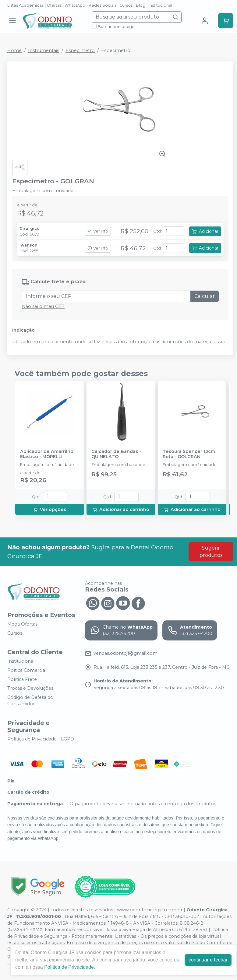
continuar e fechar (208, 960)
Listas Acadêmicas (25, 5)
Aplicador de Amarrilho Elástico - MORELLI (47, 454)
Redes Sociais (103, 5)
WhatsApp (75, 5)
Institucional (160, 5)
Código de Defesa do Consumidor (30, 701)
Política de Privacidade (69, 967)
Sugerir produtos (211, 552)
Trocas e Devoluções (30, 688)
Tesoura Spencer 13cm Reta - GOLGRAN (189, 454)
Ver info (98, 231)
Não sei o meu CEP (43, 306)
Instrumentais (44, 50)
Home (14, 50)
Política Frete (22, 679)
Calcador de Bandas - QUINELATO (116, 454)
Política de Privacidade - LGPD (41, 739)
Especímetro (80, 50)
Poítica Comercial (27, 670)
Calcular (205, 296)
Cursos (126, 5)
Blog (141, 5)
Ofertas (54, 5)
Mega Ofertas (22, 624)
